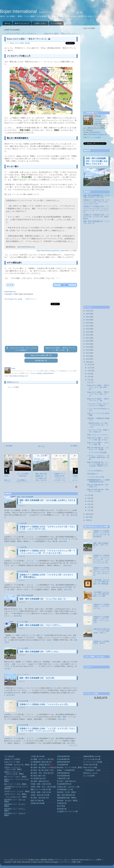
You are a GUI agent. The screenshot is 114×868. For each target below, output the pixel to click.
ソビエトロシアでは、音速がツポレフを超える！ (98, 431)
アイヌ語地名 (56, 23)
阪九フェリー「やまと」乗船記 (15, 777)
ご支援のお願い (76, 862)
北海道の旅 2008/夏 (38, 803)
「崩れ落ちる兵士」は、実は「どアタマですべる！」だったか (98, 425)
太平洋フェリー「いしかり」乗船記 (17, 792)
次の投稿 (74, 446)
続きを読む (65, 285)
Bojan (99, 116)
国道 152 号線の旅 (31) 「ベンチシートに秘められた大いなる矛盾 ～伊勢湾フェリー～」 (98, 465)
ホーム (8, 23)
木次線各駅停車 (63, 765)
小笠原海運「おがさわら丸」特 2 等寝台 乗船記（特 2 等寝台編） (101, 582)
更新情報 (44, 860)
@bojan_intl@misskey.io (45, 373)
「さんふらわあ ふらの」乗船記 (16, 797)
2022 (87, 323)
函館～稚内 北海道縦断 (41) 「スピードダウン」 (41, 625)
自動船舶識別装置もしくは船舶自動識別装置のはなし (98, 481)
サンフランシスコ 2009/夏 (93, 762)
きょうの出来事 (89, 776)
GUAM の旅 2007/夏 (90, 765)
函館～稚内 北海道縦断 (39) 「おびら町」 (38, 678)
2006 (87, 520)
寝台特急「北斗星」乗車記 (67, 792)
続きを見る (63, 541)
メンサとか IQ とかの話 (96, 477)
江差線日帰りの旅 (63, 778)
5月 (89, 498)
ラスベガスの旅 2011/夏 (92, 759)
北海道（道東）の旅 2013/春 (41, 784)
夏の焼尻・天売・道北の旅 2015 (42, 773)
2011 (87, 356)
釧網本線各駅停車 (63, 762)
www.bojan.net (10, 292)
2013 (87, 350)
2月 (89, 507)
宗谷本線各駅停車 (63, 776)
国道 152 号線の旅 (37, 801)
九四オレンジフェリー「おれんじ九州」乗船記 (13, 768)
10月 (89, 371)
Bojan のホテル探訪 (17, 43)
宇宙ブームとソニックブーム (98, 435)
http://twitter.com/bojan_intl (19, 376)
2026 (87, 311)
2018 (87, 335)
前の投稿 (9, 446)
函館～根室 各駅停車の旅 (66, 795)
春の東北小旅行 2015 (38, 776)
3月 (89, 504)
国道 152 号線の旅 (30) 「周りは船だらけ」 (98, 486)
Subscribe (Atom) (78, 860)
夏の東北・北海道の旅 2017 (41, 765)
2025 (87, 314)
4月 (89, 501)
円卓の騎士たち (93, 474)
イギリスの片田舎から (95, 471)
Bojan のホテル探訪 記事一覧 (41, 355)
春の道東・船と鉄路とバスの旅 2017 (44, 768)
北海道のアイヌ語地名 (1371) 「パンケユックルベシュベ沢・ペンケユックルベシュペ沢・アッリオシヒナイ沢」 (96, 209)
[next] (75, 471)
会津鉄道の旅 (62, 803)
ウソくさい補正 (22, 622)
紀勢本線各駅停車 (63, 773)
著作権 (51, 860)
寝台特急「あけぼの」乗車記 (67, 801)
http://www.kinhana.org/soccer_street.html (53, 251)
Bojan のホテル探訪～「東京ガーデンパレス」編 (98, 400)
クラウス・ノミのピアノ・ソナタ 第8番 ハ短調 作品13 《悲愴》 (98, 457)
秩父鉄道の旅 (62, 809)
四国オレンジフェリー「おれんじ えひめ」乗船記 (14, 773)
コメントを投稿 (13, 387)
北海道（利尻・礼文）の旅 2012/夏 (43, 787)
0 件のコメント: (31, 299)
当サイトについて (22, 23)
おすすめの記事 (22, 571)
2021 (87, 326)
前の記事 (10, 285)
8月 (89, 377)
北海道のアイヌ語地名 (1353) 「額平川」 (101, 642)
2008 (87, 514)
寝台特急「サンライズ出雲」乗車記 (70, 768)
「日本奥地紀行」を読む (92, 770)
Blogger (55, 862)
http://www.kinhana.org (26, 247)
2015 (87, 344)
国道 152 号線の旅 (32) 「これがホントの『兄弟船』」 (98, 449)
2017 (87, 338)
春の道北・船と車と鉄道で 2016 (42, 770)
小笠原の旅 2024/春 (38, 756)
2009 (87, 362)
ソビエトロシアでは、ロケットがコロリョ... (21, 34)
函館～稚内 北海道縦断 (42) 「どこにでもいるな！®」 (43, 599)
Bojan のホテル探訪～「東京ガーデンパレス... (60, 34)
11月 (89, 368)
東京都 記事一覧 (41, 361)
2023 (87, 320)
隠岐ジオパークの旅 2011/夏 (41, 790)
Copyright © (9, 294)
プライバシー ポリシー (62, 860)
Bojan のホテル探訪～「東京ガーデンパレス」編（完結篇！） (98, 387)
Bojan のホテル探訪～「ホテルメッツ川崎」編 (98, 444)
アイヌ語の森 (22, 523)
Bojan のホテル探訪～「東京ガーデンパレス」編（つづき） (98, 394)
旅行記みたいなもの (91, 773)
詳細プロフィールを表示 (92, 137)
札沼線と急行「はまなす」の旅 (68, 787)
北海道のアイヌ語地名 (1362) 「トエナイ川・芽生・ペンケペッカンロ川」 (101, 620)
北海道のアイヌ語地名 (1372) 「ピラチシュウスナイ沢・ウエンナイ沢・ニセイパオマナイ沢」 (96, 202)
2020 (87, 329)
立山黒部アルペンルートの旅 (67, 812)
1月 (89, 510)
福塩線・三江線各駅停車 (66, 770)
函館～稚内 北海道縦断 (25, 497)
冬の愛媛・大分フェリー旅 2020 (42, 759)
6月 (89, 495)
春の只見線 (61, 806)
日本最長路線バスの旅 (65, 790)
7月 (89, 380)
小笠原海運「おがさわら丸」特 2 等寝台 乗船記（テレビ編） (101, 594)
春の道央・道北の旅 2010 (40, 798)
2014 (87, 347)
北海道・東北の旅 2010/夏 (40, 795)
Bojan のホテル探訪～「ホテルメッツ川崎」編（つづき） (98, 439)
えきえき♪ (91, 382)
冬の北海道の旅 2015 (38, 778)
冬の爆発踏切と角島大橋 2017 (41, 762)
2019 (87, 332)
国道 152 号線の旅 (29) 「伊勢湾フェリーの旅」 (98, 491)
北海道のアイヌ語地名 (12, 759)
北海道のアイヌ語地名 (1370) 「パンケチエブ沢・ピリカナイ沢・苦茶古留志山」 (96, 217)
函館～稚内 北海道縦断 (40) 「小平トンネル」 (40, 652)
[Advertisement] (41, 326)
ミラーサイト (64, 862)
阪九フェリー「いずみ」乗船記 (15, 784)
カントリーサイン (23, 675)
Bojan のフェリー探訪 (12, 762)
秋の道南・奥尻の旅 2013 (40, 781)
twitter (37, 860)
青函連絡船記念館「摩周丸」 (67, 798)
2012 (87, 353)
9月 (89, 374)
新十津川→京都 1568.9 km (66, 781)
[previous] (7, 471)
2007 (87, 517)
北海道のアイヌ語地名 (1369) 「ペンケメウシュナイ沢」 (44, 704)
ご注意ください (40, 23)
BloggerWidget (73, 745)
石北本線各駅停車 (63, 759)
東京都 (27, 43)
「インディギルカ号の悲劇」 (98, 452)
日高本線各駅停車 (63, 756)
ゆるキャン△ (90, 860)
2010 (87, 359)
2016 (87, 341)
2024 (87, 317)
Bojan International (19, 11)
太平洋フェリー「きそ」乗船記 (15, 794)
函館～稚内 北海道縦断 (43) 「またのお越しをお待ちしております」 (97, 161)
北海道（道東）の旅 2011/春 (41, 792)
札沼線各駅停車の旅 (64, 784)
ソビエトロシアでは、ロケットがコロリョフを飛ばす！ (98, 405)
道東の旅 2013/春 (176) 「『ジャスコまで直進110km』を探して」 (102, 631)
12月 (89, 365)
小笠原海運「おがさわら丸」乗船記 (17, 765)
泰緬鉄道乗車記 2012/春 (92, 756)
